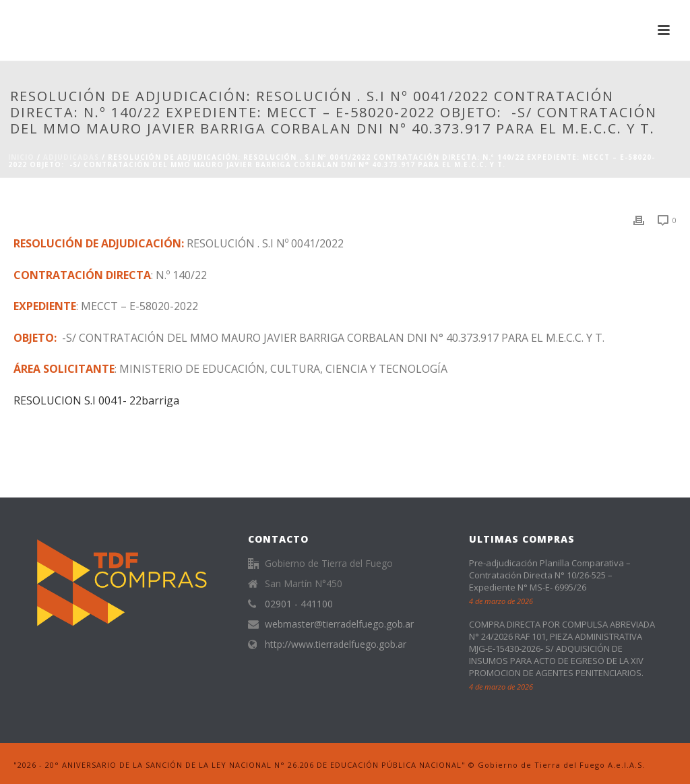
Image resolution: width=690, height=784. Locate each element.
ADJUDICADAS (71, 157)
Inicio (21, 157)
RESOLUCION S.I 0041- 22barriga (96, 400)
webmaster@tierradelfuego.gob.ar (339, 624)
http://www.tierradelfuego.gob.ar (336, 644)
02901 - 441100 (299, 604)
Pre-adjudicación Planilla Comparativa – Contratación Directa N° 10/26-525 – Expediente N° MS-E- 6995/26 (550, 575)
